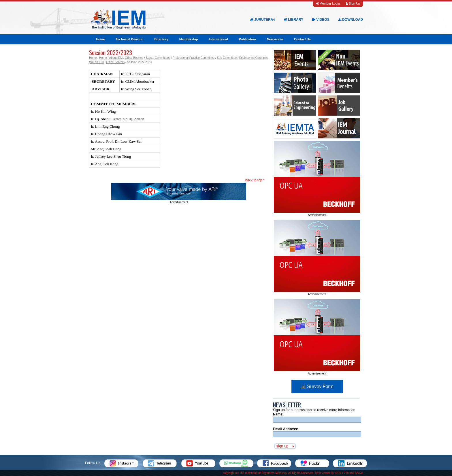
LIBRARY (294, 20)
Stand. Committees (158, 58)
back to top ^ (255, 180)
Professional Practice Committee (194, 58)
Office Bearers (134, 58)
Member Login (328, 3)
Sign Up (353, 3)
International (218, 39)
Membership (189, 39)
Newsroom (275, 39)
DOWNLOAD (351, 20)
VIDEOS (321, 20)
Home (100, 39)
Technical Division (130, 39)
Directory (161, 39)
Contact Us (302, 39)
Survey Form (317, 386)
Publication (247, 39)
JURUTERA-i (263, 20)
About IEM (116, 58)
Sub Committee (227, 58)
